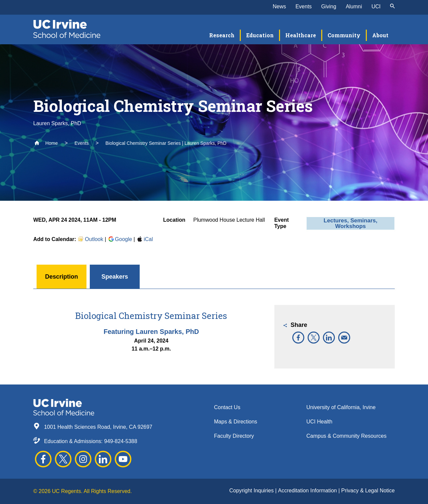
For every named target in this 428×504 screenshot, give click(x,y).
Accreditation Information (308, 491)
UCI (376, 6)
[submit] (392, 7)
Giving (329, 6)
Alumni (354, 6)
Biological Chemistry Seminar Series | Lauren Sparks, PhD (166, 143)
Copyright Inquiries (252, 491)
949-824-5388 (121, 441)
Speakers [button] (115, 277)
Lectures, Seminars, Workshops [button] (351, 223)
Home (46, 143)
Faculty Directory (234, 436)
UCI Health (319, 422)
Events (303, 6)
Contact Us (227, 407)
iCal (145, 239)
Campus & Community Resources (346, 436)
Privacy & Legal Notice (368, 491)
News (279, 6)
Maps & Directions (236, 422)
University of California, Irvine (341, 407)
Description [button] (61, 277)
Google (120, 239)
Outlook (90, 239)
